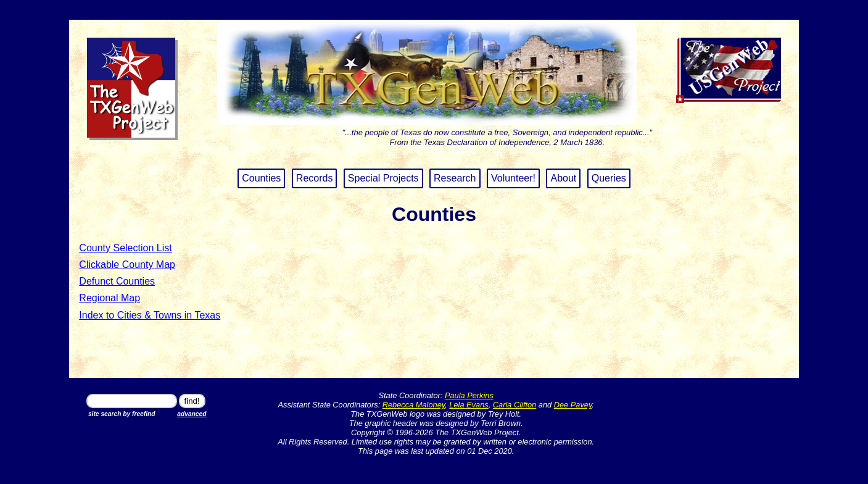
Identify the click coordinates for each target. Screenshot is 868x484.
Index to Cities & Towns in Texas (150, 315)
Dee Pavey (573, 405)
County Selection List (125, 248)
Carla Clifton (515, 405)
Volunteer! (513, 178)
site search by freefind (122, 414)
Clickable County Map (127, 265)
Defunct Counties (117, 281)
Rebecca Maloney (414, 405)
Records (315, 178)
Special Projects (383, 178)
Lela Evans (469, 405)
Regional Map (110, 298)
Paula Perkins (469, 395)
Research (455, 178)
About (563, 178)
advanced (192, 414)
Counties (261, 178)
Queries (609, 178)
